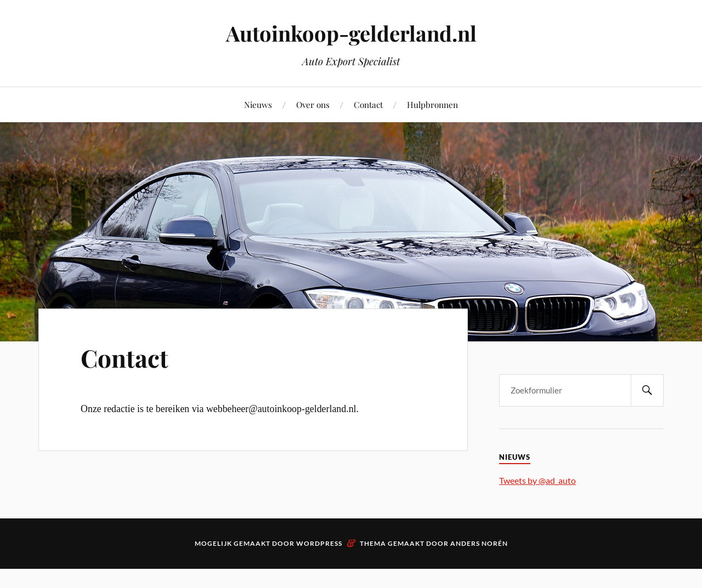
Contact (368, 104)
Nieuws (258, 104)
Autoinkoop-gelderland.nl (351, 33)
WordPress (319, 543)
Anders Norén (479, 543)
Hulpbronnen (432, 104)
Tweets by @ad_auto (537, 480)
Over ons (313, 104)
